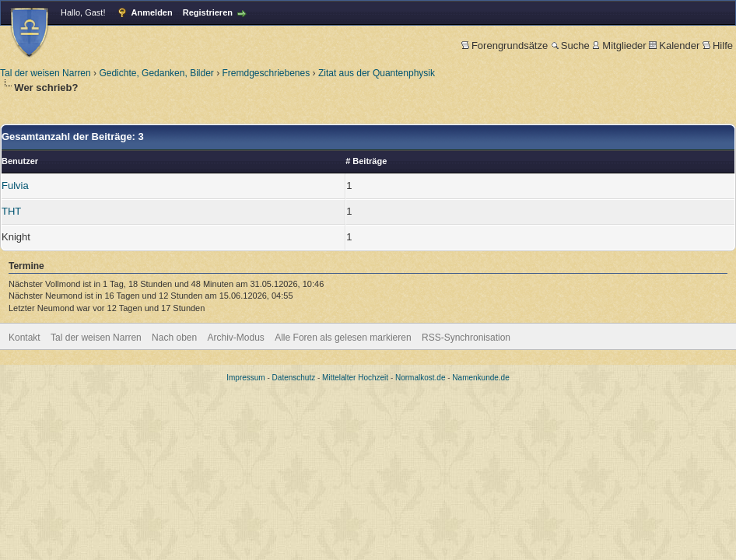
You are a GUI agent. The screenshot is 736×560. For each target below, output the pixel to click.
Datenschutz (294, 378)
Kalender (674, 45)
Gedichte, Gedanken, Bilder (156, 73)
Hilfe (718, 45)
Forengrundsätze (505, 45)
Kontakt (25, 338)
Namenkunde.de (480, 378)
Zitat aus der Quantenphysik (377, 73)
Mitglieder (619, 45)
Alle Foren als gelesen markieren (343, 338)
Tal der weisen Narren (46, 73)
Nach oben (174, 338)
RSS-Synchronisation (466, 338)
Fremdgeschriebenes (266, 73)
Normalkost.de (420, 378)
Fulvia (15, 185)
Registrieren (208, 12)
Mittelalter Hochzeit (355, 378)
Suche (570, 45)
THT (11, 211)
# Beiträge (366, 161)
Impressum (245, 378)
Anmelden (152, 12)
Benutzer (20, 161)
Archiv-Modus (236, 338)
